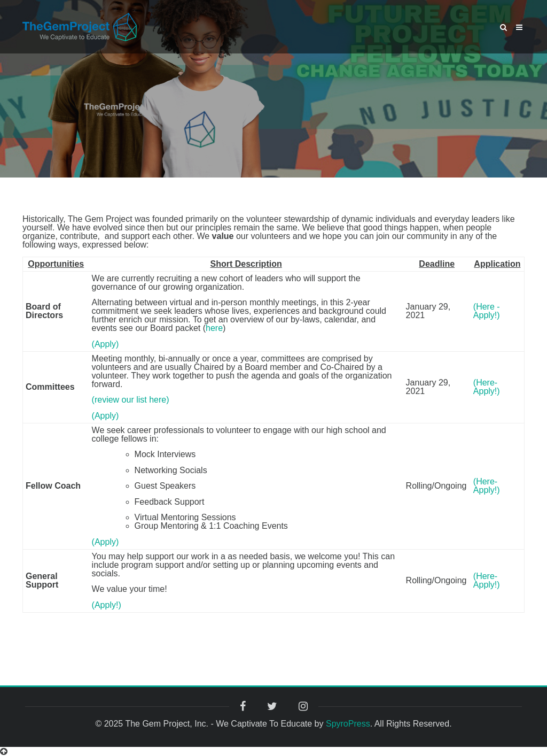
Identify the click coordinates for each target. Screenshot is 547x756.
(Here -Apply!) (487, 311)
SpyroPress (348, 724)
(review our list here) (131, 400)
